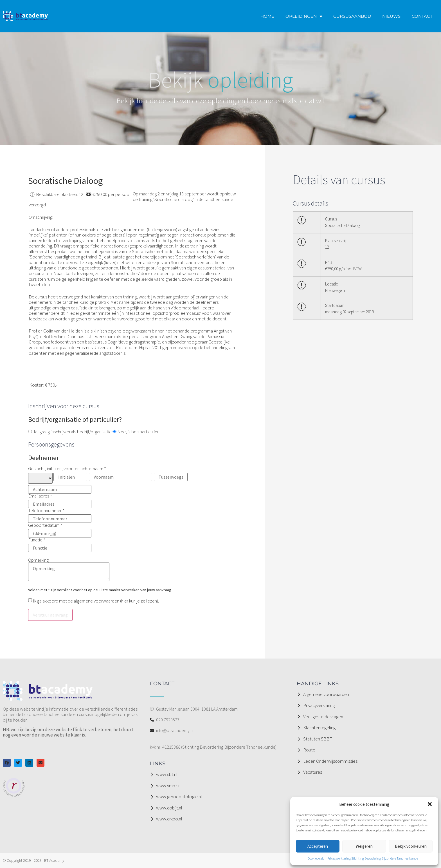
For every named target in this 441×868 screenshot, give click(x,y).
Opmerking (69, 570)
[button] (430, 804)
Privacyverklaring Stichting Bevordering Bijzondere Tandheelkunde (373, 858)
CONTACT (422, 16)
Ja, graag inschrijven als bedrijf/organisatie (70, 432)
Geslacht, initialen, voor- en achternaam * (109, 480)
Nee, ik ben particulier (136, 432)
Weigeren (364, 846)
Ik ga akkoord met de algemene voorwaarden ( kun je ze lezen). (95, 601)
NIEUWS (391, 16)
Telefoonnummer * (60, 515)
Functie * (60, 544)
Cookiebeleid (316, 858)
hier (125, 601)
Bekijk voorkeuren (411, 846)
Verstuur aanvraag (50, 615)
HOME (267, 16)
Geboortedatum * (60, 530)
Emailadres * (60, 500)
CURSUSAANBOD (352, 16)
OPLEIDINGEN (304, 16)
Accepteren (318, 846)
